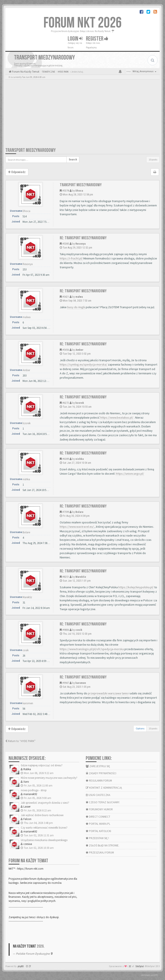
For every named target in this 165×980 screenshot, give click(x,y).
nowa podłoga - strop (34, 790)
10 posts (153, 159)
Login (75, 39)
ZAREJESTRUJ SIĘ (98, 766)
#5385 (66, 244)
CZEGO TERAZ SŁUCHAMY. (103, 802)
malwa (79, 297)
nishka (79, 459)
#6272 (66, 403)
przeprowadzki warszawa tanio (108, 693)
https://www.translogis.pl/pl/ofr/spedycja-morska (92, 649)
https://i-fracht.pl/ (71, 258)
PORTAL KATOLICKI (98, 831)
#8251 (66, 577)
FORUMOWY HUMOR (99, 809)
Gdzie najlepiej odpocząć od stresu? (42, 765)
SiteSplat (140, 966)
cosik (79, 630)
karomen (81, 683)
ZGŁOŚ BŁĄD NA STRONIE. (102, 845)
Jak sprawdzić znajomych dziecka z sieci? (45, 803)
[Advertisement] (82, 115)
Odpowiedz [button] (17, 172)
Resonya (80, 244)
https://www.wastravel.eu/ (77, 527)
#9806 (66, 630)
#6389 (66, 459)
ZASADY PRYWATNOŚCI (101, 773)
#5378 (66, 191)
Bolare (79, 512)
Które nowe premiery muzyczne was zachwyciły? (49, 778)
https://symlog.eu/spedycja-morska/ (83, 364)
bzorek (80, 403)
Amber (79, 350)
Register (97, 39)
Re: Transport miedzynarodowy (83, 238)
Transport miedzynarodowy (31, 150)
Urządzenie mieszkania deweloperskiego (44, 840)
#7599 (66, 512)
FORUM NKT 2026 (83, 23)
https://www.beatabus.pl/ (117, 418)
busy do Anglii (76, 307)
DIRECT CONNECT (98, 817)
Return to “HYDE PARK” (20, 741)
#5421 (66, 297)
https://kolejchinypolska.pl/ (136, 587)
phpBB (21, 966)
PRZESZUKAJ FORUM (100, 853)
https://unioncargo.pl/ (130, 474)
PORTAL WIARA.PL (98, 824)
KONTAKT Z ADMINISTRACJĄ (104, 788)
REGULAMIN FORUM (99, 781)
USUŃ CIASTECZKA (98, 795)
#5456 (66, 350)
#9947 (66, 683)
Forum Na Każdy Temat (25, 72)
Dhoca (79, 191)
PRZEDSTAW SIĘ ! (97, 838)
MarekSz (81, 577)
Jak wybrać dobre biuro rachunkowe (42, 815)
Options (140, 728)
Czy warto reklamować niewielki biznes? (44, 828)
